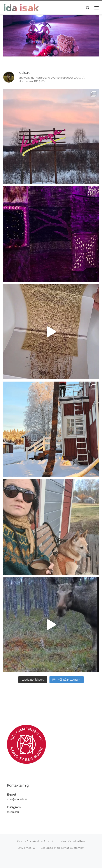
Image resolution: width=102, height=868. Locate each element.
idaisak (35, 841)
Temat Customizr (72, 848)
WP (35, 848)
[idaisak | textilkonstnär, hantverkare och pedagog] (21, 7)
